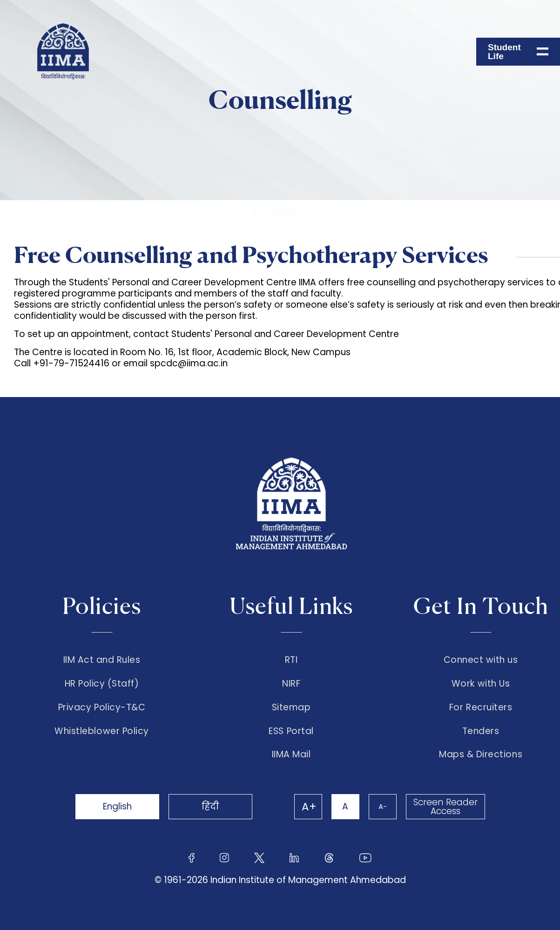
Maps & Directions (481, 755)
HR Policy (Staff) (102, 684)
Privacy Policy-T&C (102, 708)
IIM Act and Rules (102, 660)
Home (49, 211)
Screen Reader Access (445, 807)
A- (383, 806)
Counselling (276, 211)
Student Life (113, 211)
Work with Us (481, 684)
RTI (291, 660)
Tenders (481, 731)
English (117, 806)
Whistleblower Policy (102, 731)
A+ (309, 807)
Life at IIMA (194, 211)
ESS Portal (291, 731)
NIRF (291, 684)
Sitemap (291, 708)
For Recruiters (481, 708)
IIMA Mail (291, 755)
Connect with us (481, 660)
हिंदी (210, 806)
